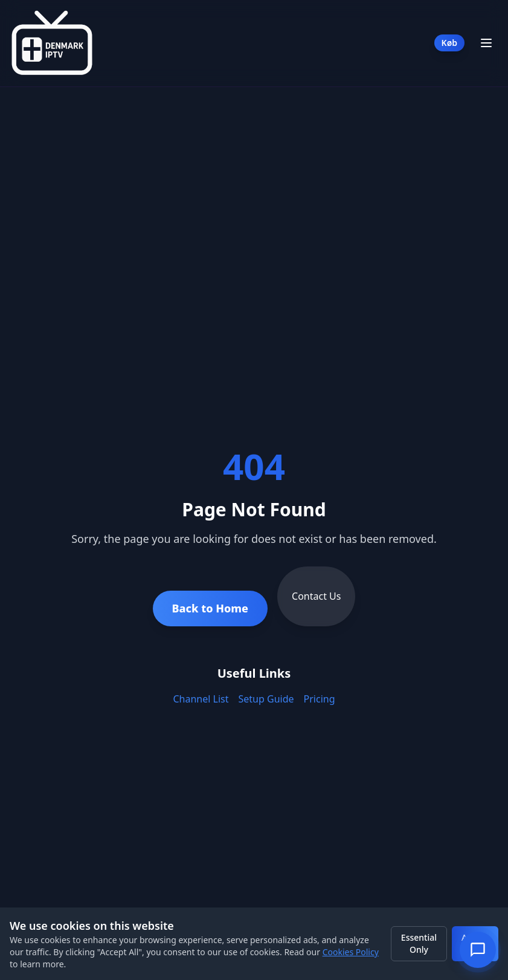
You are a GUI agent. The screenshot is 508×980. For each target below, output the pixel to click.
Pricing (320, 699)
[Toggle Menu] (486, 43)
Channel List (201, 699)
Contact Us (316, 596)
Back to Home (211, 608)
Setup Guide (266, 699)
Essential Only (419, 943)
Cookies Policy (351, 952)
